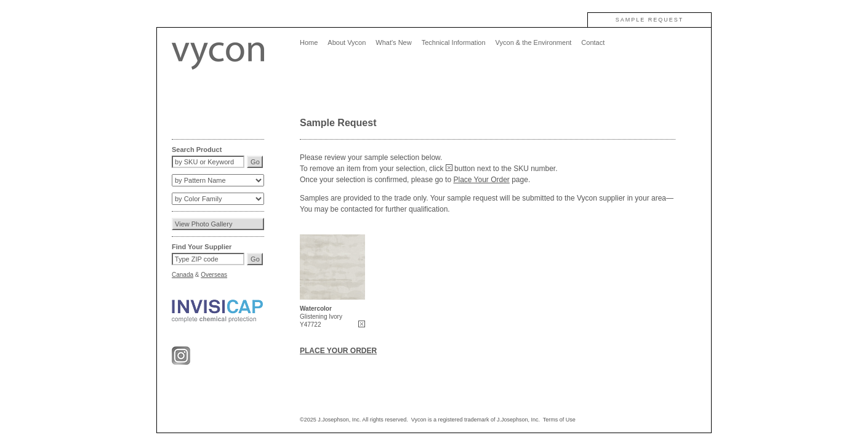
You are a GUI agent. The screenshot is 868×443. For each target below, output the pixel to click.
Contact (593, 42)
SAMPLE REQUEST (650, 20)
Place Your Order (481, 180)
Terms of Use (559, 420)
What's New (393, 42)
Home (309, 42)
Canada (183, 275)
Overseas (214, 275)
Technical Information (454, 42)
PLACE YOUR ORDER (338, 351)
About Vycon (347, 42)
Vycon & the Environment (534, 42)
